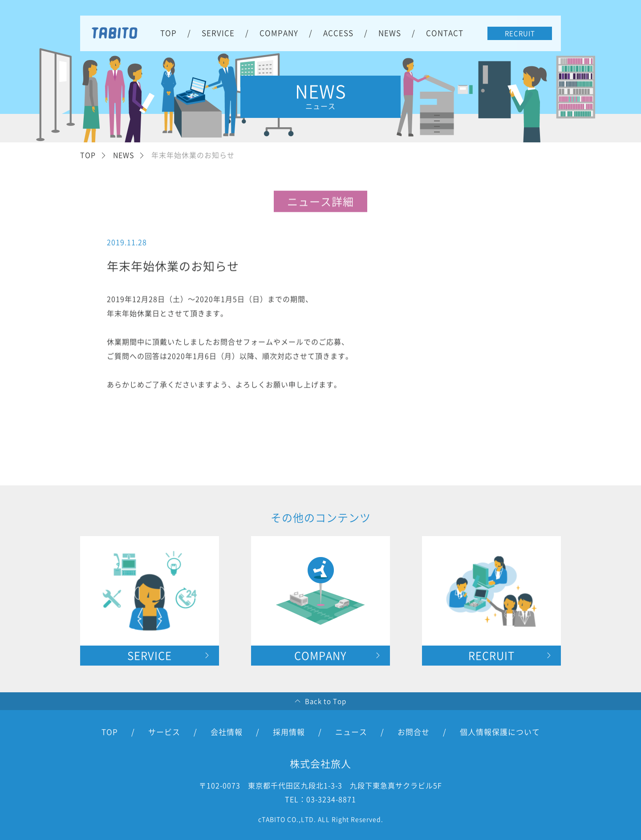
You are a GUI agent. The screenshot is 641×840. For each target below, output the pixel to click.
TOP (168, 33)
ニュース (351, 732)
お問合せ (414, 732)
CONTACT (445, 33)
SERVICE (218, 33)
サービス (164, 732)
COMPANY (279, 33)
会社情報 (227, 732)
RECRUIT (520, 33)
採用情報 (289, 732)
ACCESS (338, 33)
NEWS (390, 33)
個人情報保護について (500, 732)
